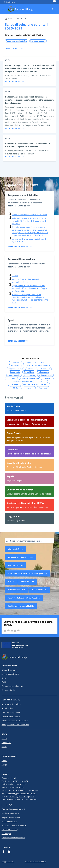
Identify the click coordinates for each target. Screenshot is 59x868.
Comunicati (6, 743)
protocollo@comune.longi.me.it (21, 796)
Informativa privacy (10, 829)
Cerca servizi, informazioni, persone (26, 541)
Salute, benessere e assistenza (15, 720)
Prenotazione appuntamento (14, 809)
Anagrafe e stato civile (11, 704)
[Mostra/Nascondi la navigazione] (3, 9)
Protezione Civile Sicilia (16, 590)
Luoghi (4, 765)
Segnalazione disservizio (12, 817)
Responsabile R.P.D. (39, 590)
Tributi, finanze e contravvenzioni (15, 724)
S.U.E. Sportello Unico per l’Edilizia (21, 606)
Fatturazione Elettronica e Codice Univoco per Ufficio (27, 573)
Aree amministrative (10, 674)
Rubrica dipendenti (9, 821)
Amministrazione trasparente (14, 825)
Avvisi (4, 747)
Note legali (6, 834)
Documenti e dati (9, 690)
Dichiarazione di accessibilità (13, 838)
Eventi (4, 761)
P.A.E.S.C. (11, 582)
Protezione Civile (27, 582)
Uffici (4, 678)
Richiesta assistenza (10, 813)
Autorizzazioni (7, 708)
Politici (4, 682)
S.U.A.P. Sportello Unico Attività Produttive (24, 598)
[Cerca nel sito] (54, 9)
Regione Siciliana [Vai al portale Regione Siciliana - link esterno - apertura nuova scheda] (9, 2)
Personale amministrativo (12, 686)
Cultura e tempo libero (11, 712)
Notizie (4, 738)
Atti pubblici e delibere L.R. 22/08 (20, 557)
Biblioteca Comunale (16, 565)
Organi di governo (9, 670)
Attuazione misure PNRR (35, 861)
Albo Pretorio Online (15, 549)
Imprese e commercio (11, 716)
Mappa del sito (8, 861)
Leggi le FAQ (7, 805)
